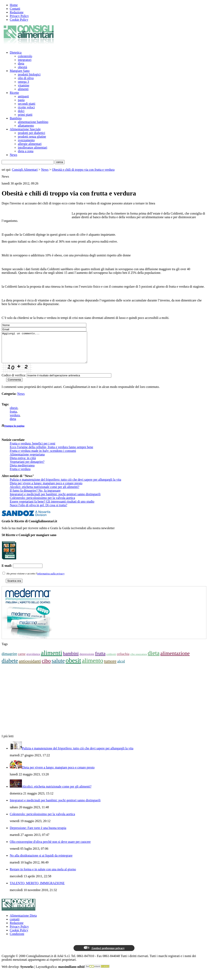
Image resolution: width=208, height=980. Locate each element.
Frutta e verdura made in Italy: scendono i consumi (43, 457)
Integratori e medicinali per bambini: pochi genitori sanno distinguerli (55, 500)
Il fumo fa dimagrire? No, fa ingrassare (35, 497)
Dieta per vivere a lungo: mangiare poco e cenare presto (46, 489)
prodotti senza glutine (32, 137)
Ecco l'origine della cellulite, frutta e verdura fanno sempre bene (51, 453)
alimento (93, 666)
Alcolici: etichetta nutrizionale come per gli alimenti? (44, 493)
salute (58, 667)
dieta (21, 63)
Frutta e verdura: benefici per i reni (32, 450)
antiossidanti (30, 667)
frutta (13, 418)
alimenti (23, 89)
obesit (14, 414)
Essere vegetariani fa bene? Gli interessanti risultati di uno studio (52, 508)
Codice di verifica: (14, 381)
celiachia (123, 660)
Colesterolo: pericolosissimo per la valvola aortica (42, 504)
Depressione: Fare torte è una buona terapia (38, 834)
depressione (87, 660)
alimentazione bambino (33, 122)
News (13, 155)
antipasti (23, 96)
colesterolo (25, 56)
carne (22, 660)
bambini (71, 659)
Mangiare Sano (20, 71)
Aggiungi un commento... (49, 350)
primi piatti (25, 115)
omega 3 (23, 82)
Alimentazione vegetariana (27, 460)
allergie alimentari (30, 144)
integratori (25, 60)
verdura (15, 421)
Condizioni (17, 940)
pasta (21, 100)
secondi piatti (27, 104)
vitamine (24, 85)
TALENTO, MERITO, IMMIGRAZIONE (37, 889)
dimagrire (9, 660)
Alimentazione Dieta (23, 922)
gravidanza (33, 660)
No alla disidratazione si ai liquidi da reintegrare (41, 862)
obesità (22, 67)
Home (14, 5)
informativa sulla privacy (51, 580)
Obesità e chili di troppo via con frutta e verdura (83, 170)
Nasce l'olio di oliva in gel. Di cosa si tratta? (38, 511)
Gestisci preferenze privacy (104, 954)
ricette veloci (26, 107)
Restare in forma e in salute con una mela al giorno (43, 875)
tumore (110, 667)
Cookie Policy (19, 20)
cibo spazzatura (139, 660)
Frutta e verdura (20, 475)
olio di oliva (26, 78)
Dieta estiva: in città (23, 464)
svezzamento (26, 140)
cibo (46, 667)
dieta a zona (26, 151)
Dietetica (16, 52)
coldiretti (111, 660)
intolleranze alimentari (32, 147)
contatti (15, 925)
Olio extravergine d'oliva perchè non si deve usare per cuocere (50, 848)
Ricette (14, 93)
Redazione (17, 12)
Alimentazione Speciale (25, 129)
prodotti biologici (29, 74)
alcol (121, 667)
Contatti (15, 9)
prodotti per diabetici (31, 133)
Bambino (16, 118)
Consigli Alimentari (25, 170)
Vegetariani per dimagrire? (27, 468)
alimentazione (175, 659)
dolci (21, 111)
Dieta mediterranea (22, 471)
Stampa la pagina (14, 432)
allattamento (26, 126)
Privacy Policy (19, 16)
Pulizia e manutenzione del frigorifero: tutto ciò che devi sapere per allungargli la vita (65, 486)
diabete (10, 667)
